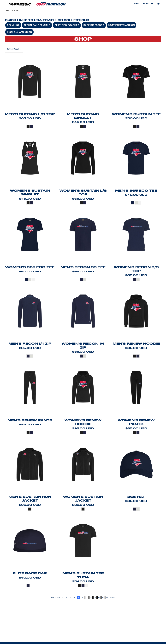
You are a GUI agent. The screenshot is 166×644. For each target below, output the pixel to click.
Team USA (13, 25)
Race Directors (94, 25)
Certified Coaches (67, 25)
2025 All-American (19, 32)
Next (113, 597)
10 (99, 597)
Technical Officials (37, 25)
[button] (158, 4)
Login (136, 4)
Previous (56, 597)
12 (107, 597)
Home (8, 10)
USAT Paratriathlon (122, 25)
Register (148, 4)
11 (103, 597)
